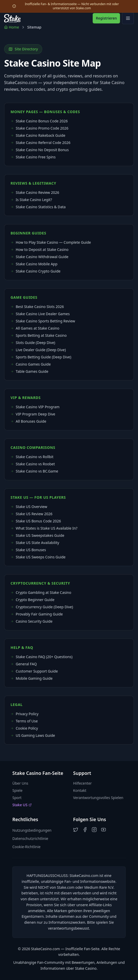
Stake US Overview (29, 507)
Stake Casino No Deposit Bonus (40, 150)
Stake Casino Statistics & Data (38, 207)
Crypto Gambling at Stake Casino (41, 592)
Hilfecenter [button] (82, 783)
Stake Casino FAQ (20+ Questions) (41, 657)
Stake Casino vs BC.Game (34, 471)
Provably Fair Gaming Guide (37, 614)
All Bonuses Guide (28, 421)
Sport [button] (17, 798)
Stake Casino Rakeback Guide (38, 135)
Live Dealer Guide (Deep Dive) (38, 350)
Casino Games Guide (31, 364)
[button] (76, 830)
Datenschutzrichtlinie (30, 838)
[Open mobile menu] (128, 18)
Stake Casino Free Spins (33, 157)
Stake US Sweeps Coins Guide (38, 557)
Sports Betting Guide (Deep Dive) (41, 357)
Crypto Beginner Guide (32, 600)
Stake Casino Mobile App (34, 264)
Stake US (22, 805)
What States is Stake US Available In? (44, 528)
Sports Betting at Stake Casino (39, 335)
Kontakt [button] (80, 790)
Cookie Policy (24, 728)
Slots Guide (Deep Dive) (33, 343)
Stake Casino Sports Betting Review (43, 321)
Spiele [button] (17, 790)
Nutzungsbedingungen (32, 830)
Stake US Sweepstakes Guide (37, 535)
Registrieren (106, 18)
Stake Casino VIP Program (35, 407)
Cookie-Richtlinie (26, 847)
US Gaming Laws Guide (33, 735)
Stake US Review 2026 (32, 514)
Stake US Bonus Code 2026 (36, 521)
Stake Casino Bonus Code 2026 (39, 121)
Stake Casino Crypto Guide (36, 271)
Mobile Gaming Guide (32, 678)
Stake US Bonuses (28, 550)
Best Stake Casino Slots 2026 (37, 307)
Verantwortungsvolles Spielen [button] (98, 798)
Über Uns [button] (20, 783)
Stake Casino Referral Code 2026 (41, 143)
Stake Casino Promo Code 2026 (40, 128)
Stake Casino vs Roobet (33, 464)
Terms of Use (24, 721)
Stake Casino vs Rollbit (32, 457)
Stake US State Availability (35, 543)
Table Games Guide (29, 371)
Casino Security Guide (32, 621)
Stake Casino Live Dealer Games (40, 314)
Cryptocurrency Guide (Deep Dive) (42, 607)
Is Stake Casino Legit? (31, 200)
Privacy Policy (24, 714)
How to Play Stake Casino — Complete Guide (51, 242)
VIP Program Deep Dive (33, 414)
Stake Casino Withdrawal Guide (40, 257)
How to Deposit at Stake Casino (40, 249)
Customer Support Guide (34, 671)
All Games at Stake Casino (35, 328)
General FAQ (24, 664)
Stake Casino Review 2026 (35, 192)
